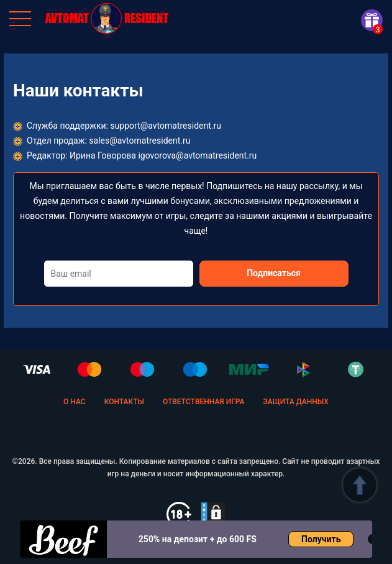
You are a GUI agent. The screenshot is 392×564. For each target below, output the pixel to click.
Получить (321, 539)
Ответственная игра (204, 402)
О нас (75, 402)
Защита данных (296, 402)
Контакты (124, 402)
